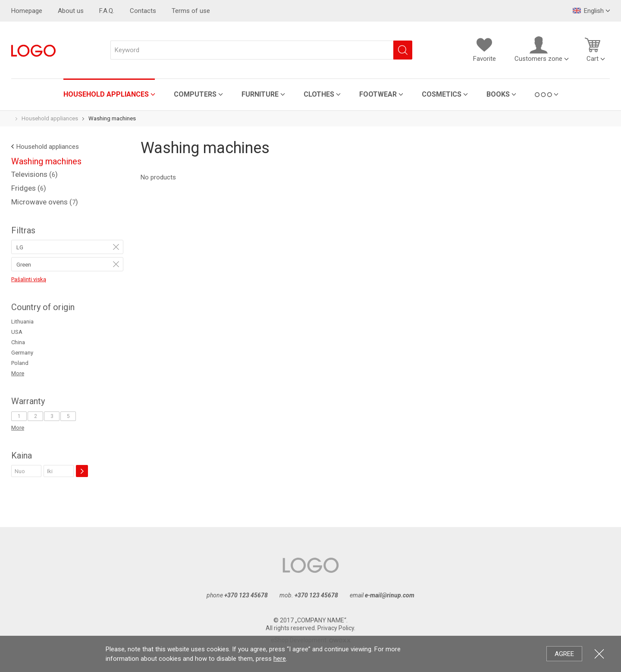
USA (17, 332)
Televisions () (34, 174)
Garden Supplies (522, 94)
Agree (564, 654)
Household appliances (63, 94)
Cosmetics (398, 94)
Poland (20, 363)
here (280, 659)
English (588, 11)
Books (455, 94)
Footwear (335, 94)
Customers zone (538, 49)
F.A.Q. (107, 11)
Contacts (143, 11)
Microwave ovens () (45, 202)
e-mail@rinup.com (390, 595)
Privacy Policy (336, 628)
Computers (152, 94)
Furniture (217, 94)
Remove (116, 247)
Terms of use (191, 11)
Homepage (27, 11)
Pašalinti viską (29, 279)
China (18, 342)
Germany (22, 353)
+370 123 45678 (246, 595)
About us (71, 11)
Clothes (276, 94)
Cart (593, 49)
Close (599, 654)
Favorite (484, 49)
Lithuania (22, 322)
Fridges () (29, 188)
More (18, 373)
